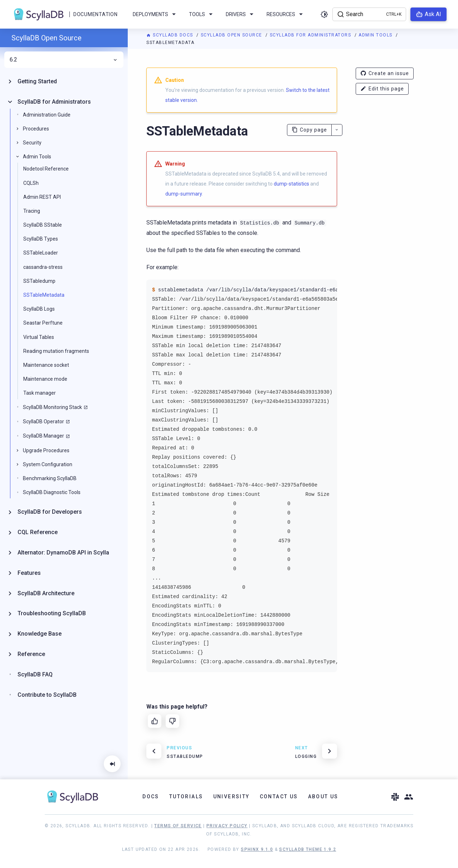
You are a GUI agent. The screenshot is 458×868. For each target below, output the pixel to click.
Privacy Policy (227, 826)
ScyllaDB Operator (43, 421)
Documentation (95, 14)
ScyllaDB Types (41, 239)
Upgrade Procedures (46, 450)
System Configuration (48, 464)
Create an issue (385, 73)
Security (32, 143)
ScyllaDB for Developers (50, 512)
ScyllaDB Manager (43, 436)
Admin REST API (42, 197)
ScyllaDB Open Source (232, 35)
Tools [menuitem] (202, 14)
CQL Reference (38, 532)
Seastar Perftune (43, 323)
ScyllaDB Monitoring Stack (52, 407)
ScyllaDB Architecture (46, 593)
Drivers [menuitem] (241, 14)
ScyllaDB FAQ (35, 674)
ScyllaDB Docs (170, 35)
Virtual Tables (39, 337)
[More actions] (337, 130)
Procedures (36, 129)
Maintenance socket (46, 365)
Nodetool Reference (46, 169)
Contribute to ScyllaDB (47, 695)
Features (29, 573)
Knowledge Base (40, 634)
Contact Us (279, 797)
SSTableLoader (41, 253)
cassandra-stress (43, 267)
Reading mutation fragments (56, 351)
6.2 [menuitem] (64, 60)
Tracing (32, 211)
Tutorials (186, 797)
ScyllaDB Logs (39, 309)
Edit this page (382, 89)
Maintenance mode (45, 379)
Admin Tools (376, 35)
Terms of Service (178, 826)
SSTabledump (39, 281)
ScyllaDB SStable (43, 225)
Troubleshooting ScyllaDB (52, 613)
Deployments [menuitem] (155, 14)
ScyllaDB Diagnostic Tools (52, 492)
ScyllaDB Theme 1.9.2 (308, 849)
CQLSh (31, 183)
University (232, 797)
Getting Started (37, 81)
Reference (31, 654)
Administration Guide (47, 115)
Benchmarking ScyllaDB (50, 478)
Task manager (40, 393)
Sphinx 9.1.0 (257, 849)
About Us (323, 797)
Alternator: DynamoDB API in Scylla (63, 553)
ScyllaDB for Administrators (311, 35)
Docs (151, 797)
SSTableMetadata (44, 295)
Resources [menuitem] (286, 14)
